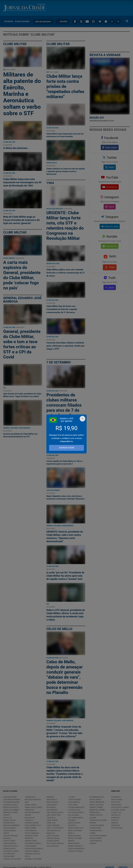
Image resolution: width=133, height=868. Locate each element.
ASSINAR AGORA (67, 448)
